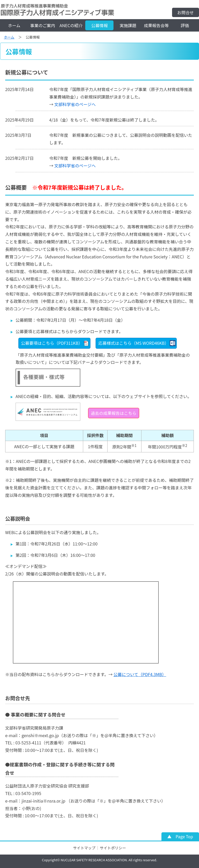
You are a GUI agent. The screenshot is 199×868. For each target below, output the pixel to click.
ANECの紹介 (71, 25)
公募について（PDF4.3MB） (140, 674)
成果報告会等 (156, 25)
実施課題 (128, 25)
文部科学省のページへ (75, 104)
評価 (185, 25)
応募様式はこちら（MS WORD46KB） (134, 343)
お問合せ (186, 12)
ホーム (14, 25)
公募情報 (99, 25)
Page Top (184, 836)
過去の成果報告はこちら (113, 413)
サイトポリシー (113, 848)
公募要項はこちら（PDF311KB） (52, 343)
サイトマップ (84, 848)
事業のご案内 (43, 25)
